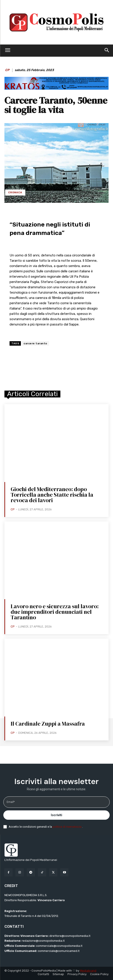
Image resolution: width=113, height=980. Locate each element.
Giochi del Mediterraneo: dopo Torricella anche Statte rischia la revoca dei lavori (52, 495)
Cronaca (15, 193)
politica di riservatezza (67, 827)
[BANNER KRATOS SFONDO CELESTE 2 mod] (56, 89)
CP (7, 70)
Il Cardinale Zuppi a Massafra (48, 724)
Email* (11, 802)
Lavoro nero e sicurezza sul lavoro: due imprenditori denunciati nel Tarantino (55, 612)
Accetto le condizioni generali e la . (46, 827)
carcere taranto (35, 343)
